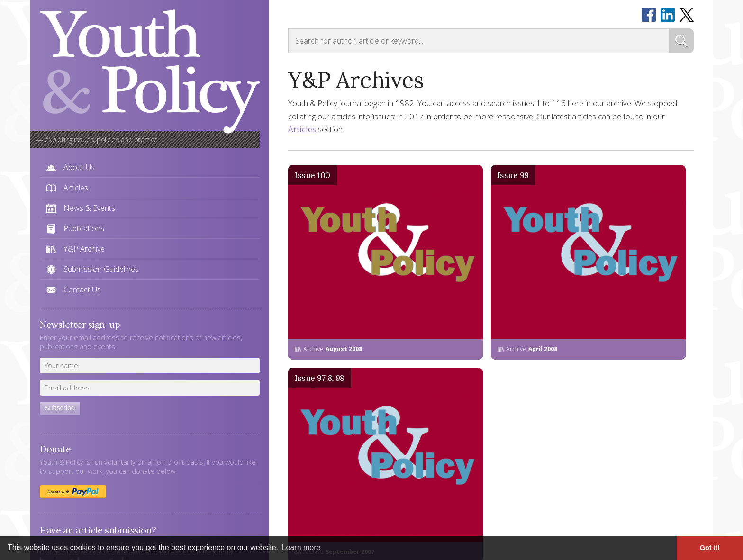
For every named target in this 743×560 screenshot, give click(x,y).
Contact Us (82, 289)
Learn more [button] (301, 547)
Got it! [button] (710, 548)
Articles (76, 188)
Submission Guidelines (101, 269)
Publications (84, 228)
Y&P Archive (84, 249)
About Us (79, 167)
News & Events (89, 208)
